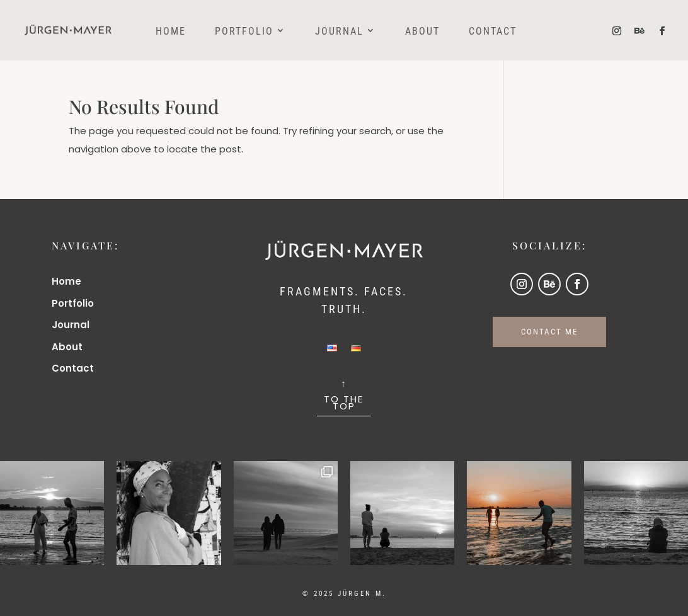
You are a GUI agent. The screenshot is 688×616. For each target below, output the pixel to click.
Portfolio (244, 32)
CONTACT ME (549, 332)
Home (171, 32)
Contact (493, 32)
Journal (339, 32)
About (422, 32)
